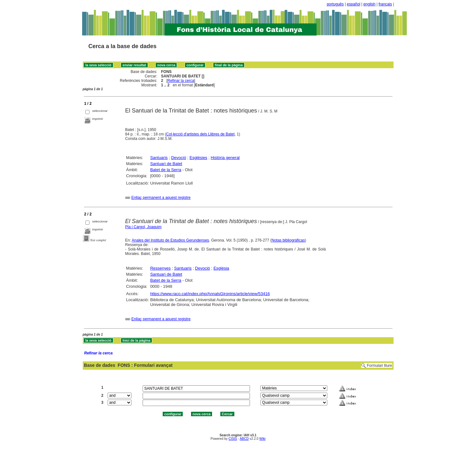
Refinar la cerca (181, 81)
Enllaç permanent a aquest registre (161, 198)
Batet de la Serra (166, 170)
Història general (225, 158)
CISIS (233, 439)
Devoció (178, 158)
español (353, 4)
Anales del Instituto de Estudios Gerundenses (171, 240)
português (335, 4)
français (385, 4)
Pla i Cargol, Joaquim (143, 227)
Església (221, 268)
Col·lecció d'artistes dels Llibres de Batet (200, 134)
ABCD (244, 439)
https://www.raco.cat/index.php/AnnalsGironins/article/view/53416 (210, 294)
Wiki (263, 439)
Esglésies (198, 158)
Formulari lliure (379, 366)
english (369, 4)
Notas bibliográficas (288, 240)
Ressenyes (160, 268)
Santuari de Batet (166, 164)
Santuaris (159, 158)
